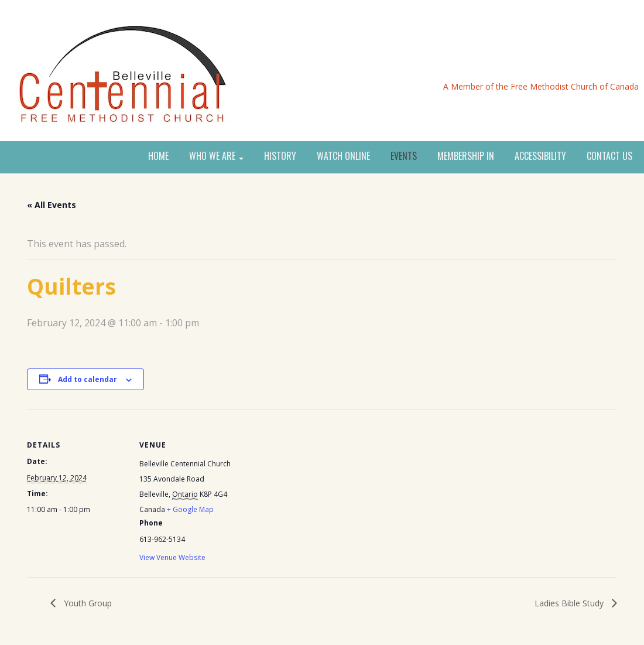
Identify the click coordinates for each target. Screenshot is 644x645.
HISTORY (280, 156)
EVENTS (404, 156)
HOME (158, 156)
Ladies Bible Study (570, 603)
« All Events (52, 205)
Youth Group (87, 603)
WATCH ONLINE (343, 156)
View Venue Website (172, 557)
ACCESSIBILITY (540, 156)
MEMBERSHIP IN (466, 156)
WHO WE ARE (216, 156)
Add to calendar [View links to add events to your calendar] (88, 379)
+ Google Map (190, 509)
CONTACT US (609, 156)
